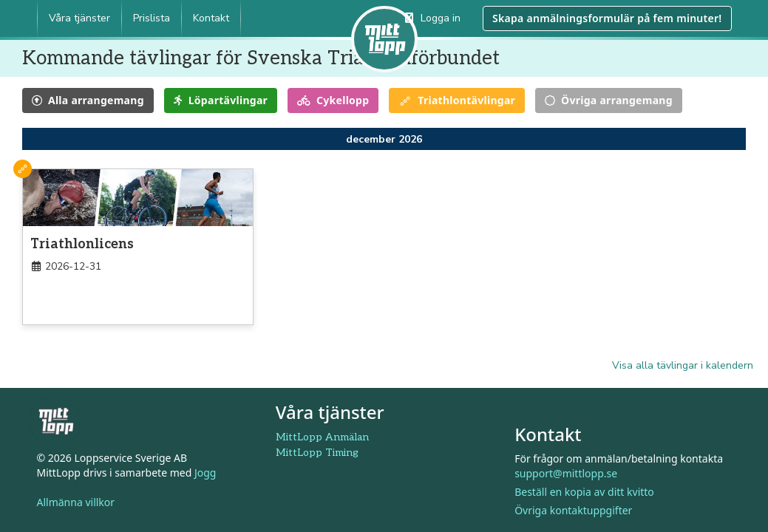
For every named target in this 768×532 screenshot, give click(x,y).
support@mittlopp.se (566, 473)
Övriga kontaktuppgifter (573, 510)
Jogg (205, 473)
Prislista (152, 18)
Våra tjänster (79, 18)
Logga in (433, 18)
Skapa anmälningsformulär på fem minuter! (607, 18)
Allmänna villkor (76, 502)
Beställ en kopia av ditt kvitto (584, 492)
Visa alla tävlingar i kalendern (683, 365)
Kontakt (211, 18)
